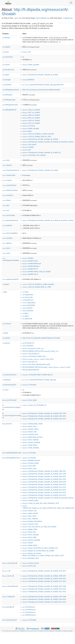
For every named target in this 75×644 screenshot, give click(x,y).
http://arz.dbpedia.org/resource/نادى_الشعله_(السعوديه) (40, 351)
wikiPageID (7, 95)
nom (6, 210)
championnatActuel (11, 170)
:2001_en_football (31, 118)
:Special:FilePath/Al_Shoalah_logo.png (39, 380)
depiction (7, 380)
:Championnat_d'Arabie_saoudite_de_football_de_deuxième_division (48, 142)
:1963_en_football (31, 110)
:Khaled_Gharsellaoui (32, 521)
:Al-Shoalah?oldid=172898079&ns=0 (38, 375)
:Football (28, 147)
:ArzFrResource (29, 610)
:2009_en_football (31, 120)
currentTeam (9, 400)
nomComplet (9, 215)
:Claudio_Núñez (30, 429)
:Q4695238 (28, 80)
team (7, 424)
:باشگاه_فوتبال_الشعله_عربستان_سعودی (38, 359)
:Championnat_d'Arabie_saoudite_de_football (40, 75)
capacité (7, 165)
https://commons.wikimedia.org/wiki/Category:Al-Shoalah (41, 338)
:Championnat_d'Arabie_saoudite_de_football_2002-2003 (44, 482)
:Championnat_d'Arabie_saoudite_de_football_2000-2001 (44, 476)
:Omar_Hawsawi (31, 440)
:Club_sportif (29, 144)
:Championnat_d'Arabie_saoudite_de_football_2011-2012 (44, 487)
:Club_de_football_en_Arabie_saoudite (38, 134)
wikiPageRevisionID (10, 105)
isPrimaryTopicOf (9, 385)
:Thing (25, 292)
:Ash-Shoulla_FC (31, 354)
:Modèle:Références (32, 264)
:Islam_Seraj (29, 516)
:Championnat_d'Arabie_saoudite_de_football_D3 (42, 152)
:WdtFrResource (29, 615)
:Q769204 (28, 346)
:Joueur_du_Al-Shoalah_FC (34, 405)
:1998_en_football (31, 115)
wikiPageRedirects (11, 453)
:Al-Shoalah (29, 385)
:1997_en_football (31, 112)
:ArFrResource (29, 607)
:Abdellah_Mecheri (31, 460)
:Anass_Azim (29, 426)
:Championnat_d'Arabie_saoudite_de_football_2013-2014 (44, 492)
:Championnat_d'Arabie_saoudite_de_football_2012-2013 (44, 419)
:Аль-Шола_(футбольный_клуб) (36, 364)
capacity (6, 47)
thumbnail (7, 85)
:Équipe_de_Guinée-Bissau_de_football (38, 551)
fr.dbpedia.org (68, 18)
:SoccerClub (27, 297)
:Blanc (27, 131)
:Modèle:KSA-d (30, 274)
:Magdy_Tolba (30, 529)
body (6, 160)
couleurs (7, 180)
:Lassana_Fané (30, 434)
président (7, 238)
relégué (8, 597)
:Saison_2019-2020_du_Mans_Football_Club (40, 548)
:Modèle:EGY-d (30, 269)
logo (6, 205)
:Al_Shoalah (29, 453)
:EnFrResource (29, 612)
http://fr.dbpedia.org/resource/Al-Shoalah (35, 12)
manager (7, 80)
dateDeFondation (10, 190)
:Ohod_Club (29, 532)
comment (7, 324)
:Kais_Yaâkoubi (30, 519)
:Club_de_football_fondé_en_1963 (37, 136)
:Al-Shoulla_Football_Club (34, 356)
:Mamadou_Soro (31, 558)
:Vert (27, 52)
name (6, 390)
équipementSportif (10, 279)
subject (6, 284)
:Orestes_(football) (31, 442)
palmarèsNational (10, 220)
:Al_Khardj (28, 126)
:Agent (25, 313)
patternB (7, 225)
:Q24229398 (29, 305)
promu (8, 576)
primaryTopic (9, 620)
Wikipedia (22, 631)
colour (6, 52)
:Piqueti (28, 543)
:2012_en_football (31, 123)
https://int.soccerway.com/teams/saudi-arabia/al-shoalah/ (41, 90)
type (5, 292)
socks (6, 253)
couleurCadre (9, 175)
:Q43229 (27, 308)
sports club (18, 18)
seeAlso (6, 338)
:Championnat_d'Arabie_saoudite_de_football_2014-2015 (44, 495)
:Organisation (28, 295)
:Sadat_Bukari (30, 445)
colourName (8, 57)
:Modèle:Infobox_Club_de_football (36, 272)
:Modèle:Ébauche (31, 266)
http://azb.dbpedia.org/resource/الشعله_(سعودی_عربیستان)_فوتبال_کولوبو (46, 367)
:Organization (29, 303)
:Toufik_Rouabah (31, 448)
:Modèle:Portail (30, 261)
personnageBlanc (10, 233)
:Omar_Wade (29, 400)
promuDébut (10, 586)
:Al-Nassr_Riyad (30, 463)
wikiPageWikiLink (9, 110)
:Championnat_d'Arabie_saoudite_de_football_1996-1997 (44, 471)
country (6, 65)
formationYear (8, 70)
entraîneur (8, 195)
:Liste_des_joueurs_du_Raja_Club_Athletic (39, 527)
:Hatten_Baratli (30, 513)
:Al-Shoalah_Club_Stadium (34, 155)
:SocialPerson (28, 300)
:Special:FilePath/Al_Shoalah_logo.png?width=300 (43, 85)
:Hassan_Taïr (29, 432)
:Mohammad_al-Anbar (32, 437)
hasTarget (8, 607)
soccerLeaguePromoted (12, 415)
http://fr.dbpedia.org (43, 18)
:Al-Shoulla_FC (28, 343)
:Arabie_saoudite (31, 65)
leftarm (7, 200)
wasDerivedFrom (9, 375)
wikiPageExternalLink (11, 90)
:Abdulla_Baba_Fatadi (32, 424)
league (6, 75)
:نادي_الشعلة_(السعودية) (33, 348)
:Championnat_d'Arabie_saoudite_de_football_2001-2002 (44, 416)
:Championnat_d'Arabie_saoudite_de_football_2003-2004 (44, 484)
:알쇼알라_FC (30, 362)
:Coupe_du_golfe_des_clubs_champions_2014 (41, 503)
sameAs (6, 343)
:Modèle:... (29, 258)
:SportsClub (27, 319)
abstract (6, 38)
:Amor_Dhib (29, 466)
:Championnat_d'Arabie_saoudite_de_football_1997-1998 (44, 413)
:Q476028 (28, 311)
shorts (6, 248)
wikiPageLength (9, 100)
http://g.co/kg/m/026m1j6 (31, 370)
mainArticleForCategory (11, 407)
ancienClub (10, 563)
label (5, 333)
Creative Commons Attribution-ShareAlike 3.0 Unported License (56, 631)
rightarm (7, 243)
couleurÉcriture (9, 185)
